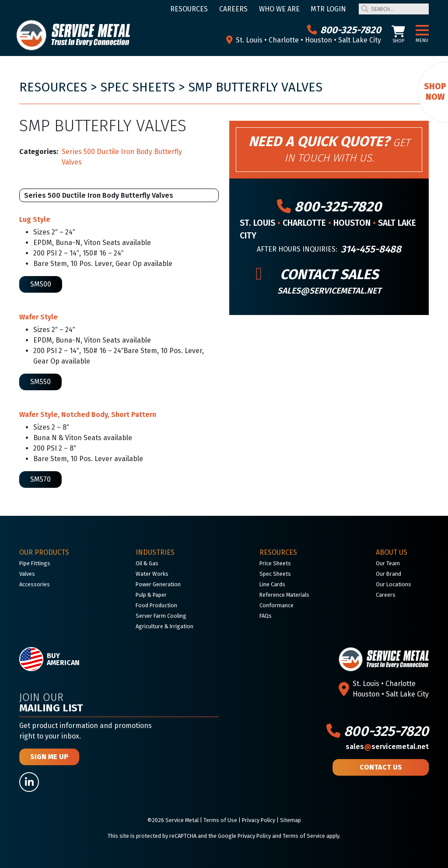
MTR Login (328, 9)
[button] (422, 31)
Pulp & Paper (151, 595)
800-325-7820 (344, 30)
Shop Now (435, 92)
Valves (27, 574)
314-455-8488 (371, 249)
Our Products (44, 552)
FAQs (266, 616)
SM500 (41, 284)
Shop (398, 35)
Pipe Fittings (35, 563)
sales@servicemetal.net (329, 291)
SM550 (40, 382)
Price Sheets (275, 563)
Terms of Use (220, 820)
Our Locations (394, 584)
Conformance (276, 605)
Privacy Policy (259, 820)
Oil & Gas (147, 563)
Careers (233, 9)
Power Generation (158, 584)
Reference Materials (284, 595)
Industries (155, 552)
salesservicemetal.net (387, 747)
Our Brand (388, 574)
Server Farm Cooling (161, 616)
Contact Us (381, 767)
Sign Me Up (49, 757)
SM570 (40, 479)
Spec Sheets (138, 87)
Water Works (152, 574)
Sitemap (290, 820)
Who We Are (279, 9)
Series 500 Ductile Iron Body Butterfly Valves (122, 157)
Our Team (388, 563)
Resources (189, 9)
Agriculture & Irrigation (164, 626)
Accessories (35, 584)
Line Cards (272, 584)
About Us (392, 552)
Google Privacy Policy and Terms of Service (271, 836)
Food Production (156, 605)
